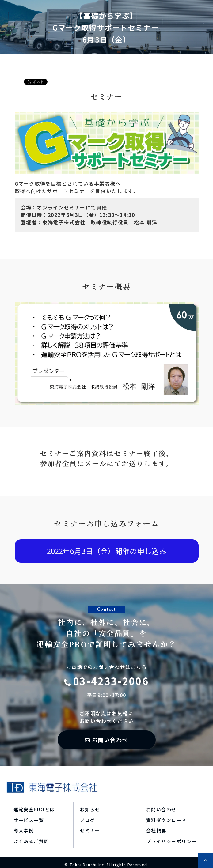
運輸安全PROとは (34, 809)
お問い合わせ (110, 740)
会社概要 (156, 830)
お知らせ (90, 809)
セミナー (90, 830)
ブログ (87, 820)
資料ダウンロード (166, 820)
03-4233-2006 (111, 681)
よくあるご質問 (31, 841)
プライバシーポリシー (171, 841)
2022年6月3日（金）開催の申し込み (107, 551)
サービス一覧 (29, 820)
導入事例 (24, 830)
